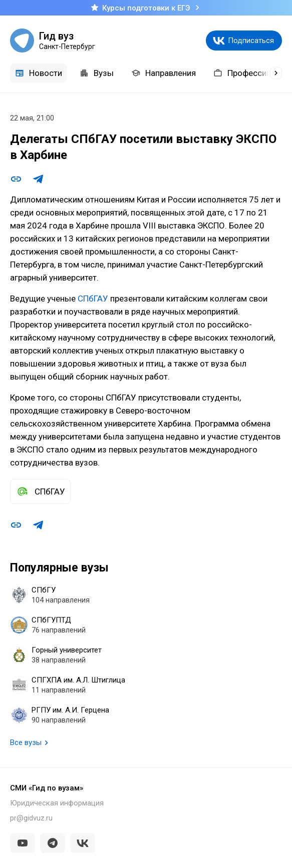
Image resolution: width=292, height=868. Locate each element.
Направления (164, 73)
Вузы (97, 73)
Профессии (242, 73)
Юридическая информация (57, 803)
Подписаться (251, 40)
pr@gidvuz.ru (31, 818)
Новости (39, 73)
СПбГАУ (94, 298)
